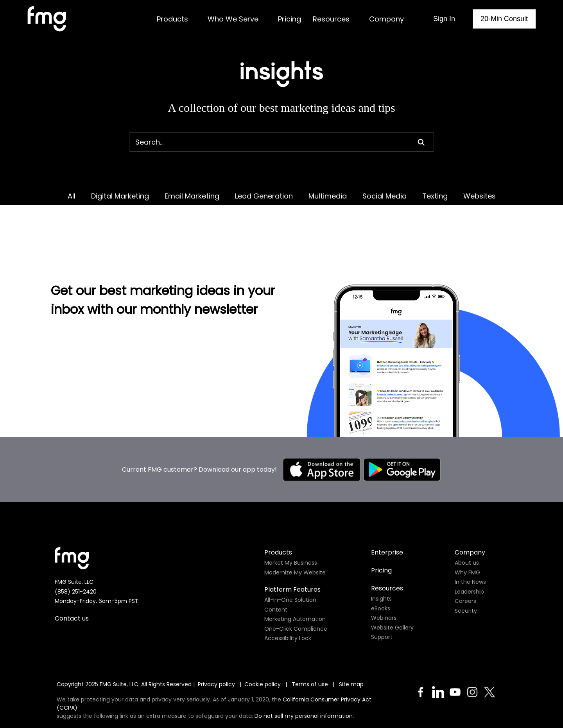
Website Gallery (392, 596)
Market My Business (291, 531)
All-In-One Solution (290, 569)
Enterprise (387, 521)
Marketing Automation (295, 588)
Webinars (384, 587)
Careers (465, 570)
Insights (381, 567)
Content (276, 578)
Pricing (381, 539)
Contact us (72, 587)
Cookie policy (263, 653)
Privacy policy (216, 653)
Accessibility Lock (288, 607)
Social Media (385, 196)
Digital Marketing (120, 196)
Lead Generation (264, 196)
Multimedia (328, 196)
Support (382, 606)
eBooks (381, 577)
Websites (480, 196)
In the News (470, 551)
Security (466, 580)
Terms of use (311, 653)
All (72, 196)
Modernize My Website (295, 541)
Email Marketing (192, 196)
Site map (351, 653)
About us (467, 531)
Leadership (469, 560)
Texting (435, 196)
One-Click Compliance (296, 597)
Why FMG (467, 541)
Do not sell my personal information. (304, 685)
